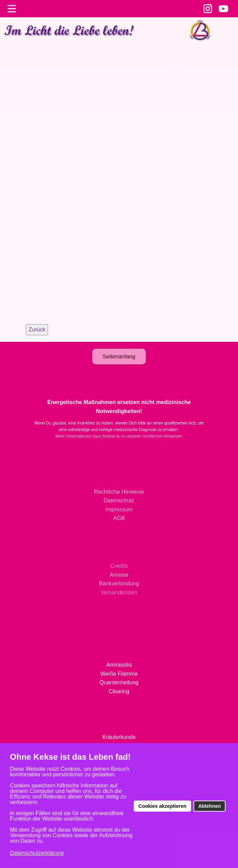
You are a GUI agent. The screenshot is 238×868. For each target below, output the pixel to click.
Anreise (119, 575)
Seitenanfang (119, 357)
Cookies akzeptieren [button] (163, 806)
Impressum (119, 509)
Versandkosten (119, 592)
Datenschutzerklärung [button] (37, 853)
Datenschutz (119, 500)
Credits (119, 566)
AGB (119, 518)
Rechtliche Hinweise (119, 492)
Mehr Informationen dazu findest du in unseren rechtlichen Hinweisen (119, 436)
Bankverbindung (119, 583)
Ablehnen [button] (210, 806)
